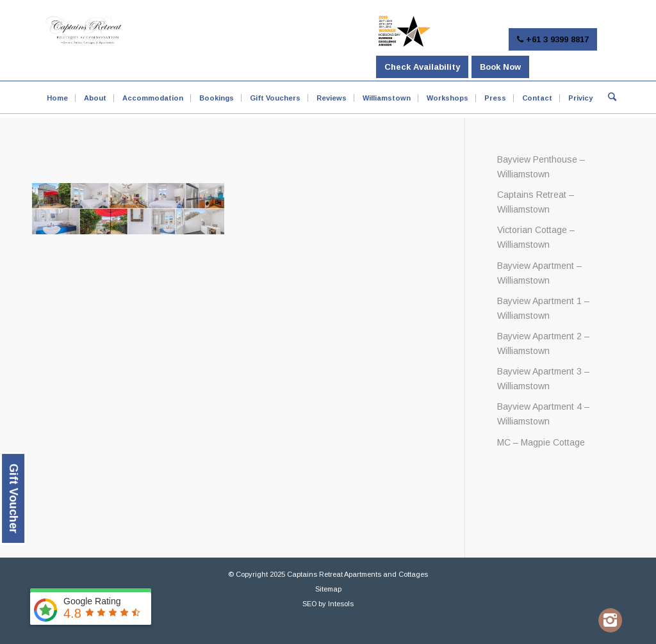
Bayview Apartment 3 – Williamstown (543, 379)
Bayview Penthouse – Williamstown (541, 167)
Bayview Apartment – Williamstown (539, 273)
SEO (309, 604)
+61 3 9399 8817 (553, 39)
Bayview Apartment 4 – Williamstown (543, 414)
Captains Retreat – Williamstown (536, 202)
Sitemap (328, 589)
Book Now (500, 67)
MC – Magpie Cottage (541, 442)
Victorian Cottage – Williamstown (536, 237)
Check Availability (422, 67)
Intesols (341, 604)
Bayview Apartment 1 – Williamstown (543, 308)
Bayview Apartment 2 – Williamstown (543, 343)
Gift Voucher (13, 498)
